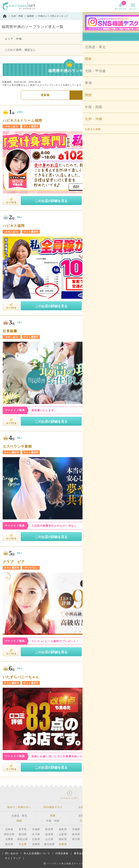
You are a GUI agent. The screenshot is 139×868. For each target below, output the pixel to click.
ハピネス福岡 (14, 226)
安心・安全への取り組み (120, 807)
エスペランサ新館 (17, 447)
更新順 (45, 95)
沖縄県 (63, 844)
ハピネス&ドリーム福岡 (22, 121)
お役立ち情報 (86, 807)
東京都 (130, 829)
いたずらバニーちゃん (21, 677)
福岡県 (116, 839)
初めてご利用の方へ (19, 807)
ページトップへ (69, 798)
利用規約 (126, 853)
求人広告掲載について (37, 853)
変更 (131, 39)
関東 (53, 816)
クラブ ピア (14, 562)
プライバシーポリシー (103, 853)
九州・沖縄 (86, 821)
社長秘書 (10, 331)
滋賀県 (130, 834)
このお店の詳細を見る (51, 201)
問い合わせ (12, 853)
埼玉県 (103, 829)
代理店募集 (62, 853)
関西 (19, 821)
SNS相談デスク (53, 807)
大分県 (23, 844)
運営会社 (79, 853)
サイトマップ (13, 858)
